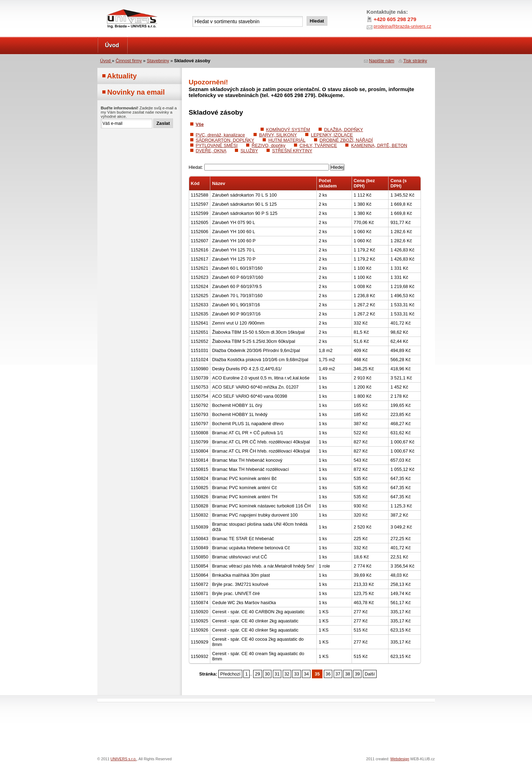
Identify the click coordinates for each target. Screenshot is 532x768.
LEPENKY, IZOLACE (332, 135)
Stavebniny (158, 61)
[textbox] (248, 21)
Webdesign (400, 759)
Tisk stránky (415, 61)
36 (328, 674)
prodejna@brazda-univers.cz (403, 26)
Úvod (112, 45)
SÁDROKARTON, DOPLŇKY (225, 140)
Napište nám (382, 61)
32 (287, 674)
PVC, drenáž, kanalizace (220, 135)
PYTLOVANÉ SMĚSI (217, 145)
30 (267, 674)
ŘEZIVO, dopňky (269, 145)
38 (347, 674)
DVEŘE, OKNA (211, 151)
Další (370, 674)
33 (296, 674)
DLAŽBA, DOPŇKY (344, 130)
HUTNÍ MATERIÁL (287, 140)
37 (338, 674)
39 (357, 674)
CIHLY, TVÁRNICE (318, 145)
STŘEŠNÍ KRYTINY (292, 151)
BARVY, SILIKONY (278, 135)
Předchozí (230, 674)
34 (306, 674)
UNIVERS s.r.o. (117, 8)
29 (257, 674)
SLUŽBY (249, 151)
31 (277, 674)
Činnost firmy (129, 61)
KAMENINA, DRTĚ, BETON (379, 145)
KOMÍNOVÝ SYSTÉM (288, 130)
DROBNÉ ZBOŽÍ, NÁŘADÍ (346, 140)
